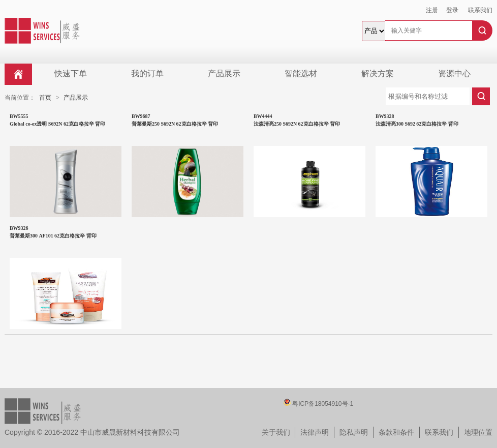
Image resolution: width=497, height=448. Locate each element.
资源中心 (454, 73)
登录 (452, 10)
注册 (432, 10)
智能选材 (301, 73)
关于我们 (276, 432)
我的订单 (147, 73)
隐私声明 (354, 432)
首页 (45, 98)
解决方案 (378, 73)
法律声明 (315, 432)
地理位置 (478, 432)
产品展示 (224, 73)
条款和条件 (396, 432)
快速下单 (71, 73)
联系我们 (480, 10)
